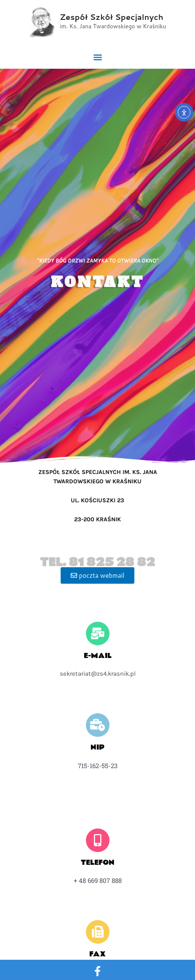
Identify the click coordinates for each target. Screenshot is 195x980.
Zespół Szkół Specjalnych (111, 17)
